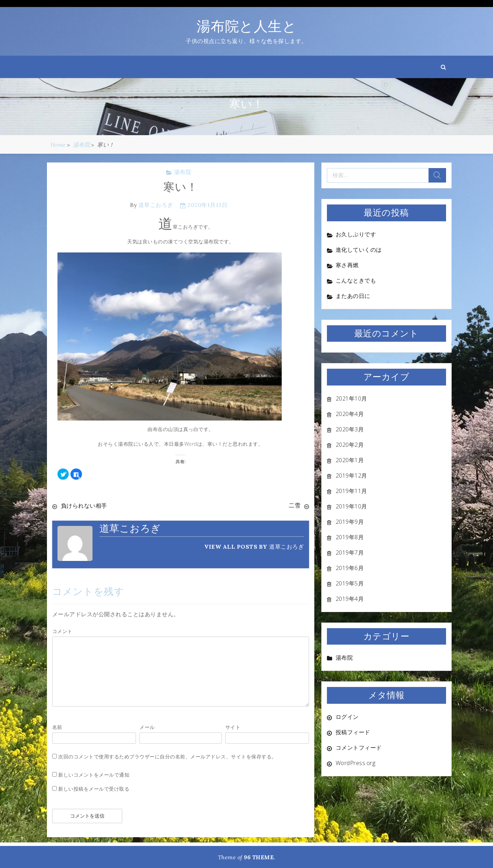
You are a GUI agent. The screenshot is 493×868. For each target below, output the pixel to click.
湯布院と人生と (247, 26)
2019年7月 (350, 553)
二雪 (295, 506)
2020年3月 (350, 429)
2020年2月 (350, 445)
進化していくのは (359, 250)
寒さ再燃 (347, 265)
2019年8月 (350, 537)
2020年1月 (350, 460)
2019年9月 (350, 522)
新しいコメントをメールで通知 (94, 774)
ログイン (347, 717)
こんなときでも (356, 280)
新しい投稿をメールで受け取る (94, 788)
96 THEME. (260, 857)
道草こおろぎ (156, 205)
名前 (57, 727)
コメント (62, 631)
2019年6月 (350, 568)
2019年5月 (350, 583)
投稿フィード (353, 732)
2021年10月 (351, 398)
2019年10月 (351, 506)
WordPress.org (356, 763)
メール (147, 727)
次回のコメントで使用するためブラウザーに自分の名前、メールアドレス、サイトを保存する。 (167, 756)
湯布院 (183, 172)
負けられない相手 (84, 506)
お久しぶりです (356, 234)
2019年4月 (350, 599)
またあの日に (353, 296)
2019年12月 (351, 475)
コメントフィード (359, 748)
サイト (233, 727)
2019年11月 (351, 491)
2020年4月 (350, 414)
